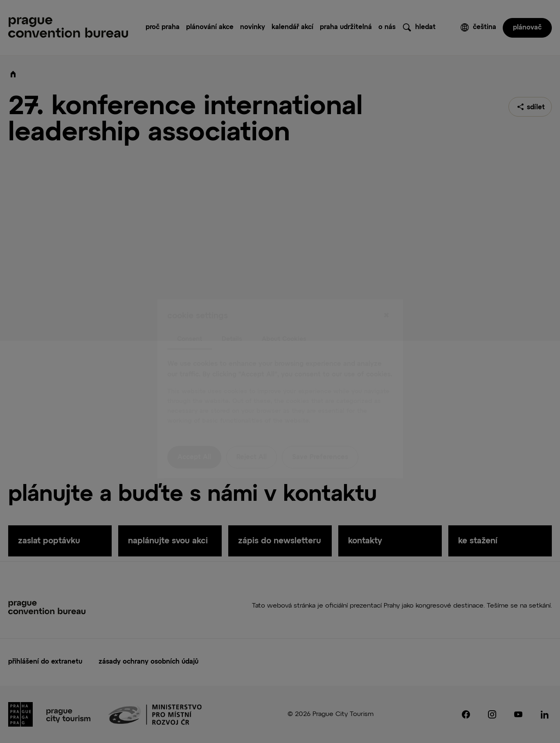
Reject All (252, 440)
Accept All (194, 440)
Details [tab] (232, 321)
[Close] (387, 298)
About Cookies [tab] (284, 321)
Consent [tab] (190, 321)
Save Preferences (320, 440)
